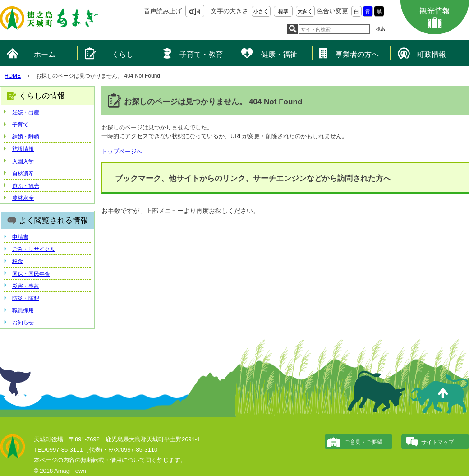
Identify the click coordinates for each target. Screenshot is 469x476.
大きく (305, 11)
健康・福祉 (279, 54)
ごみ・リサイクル (34, 249)
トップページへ (122, 151)
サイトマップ (437, 442)
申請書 (20, 237)
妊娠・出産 (26, 112)
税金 (18, 261)
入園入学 (23, 162)
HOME (13, 76)
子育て (20, 125)
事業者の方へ (357, 54)
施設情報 (23, 149)
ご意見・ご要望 (363, 442)
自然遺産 (23, 174)
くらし (123, 54)
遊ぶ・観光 (26, 186)
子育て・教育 (201, 54)
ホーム (45, 54)
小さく (261, 11)
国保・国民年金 (31, 274)
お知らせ (23, 323)
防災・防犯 (26, 298)
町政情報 (432, 54)
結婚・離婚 (26, 137)
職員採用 (23, 310)
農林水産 (23, 198)
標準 (283, 11)
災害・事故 (26, 286)
